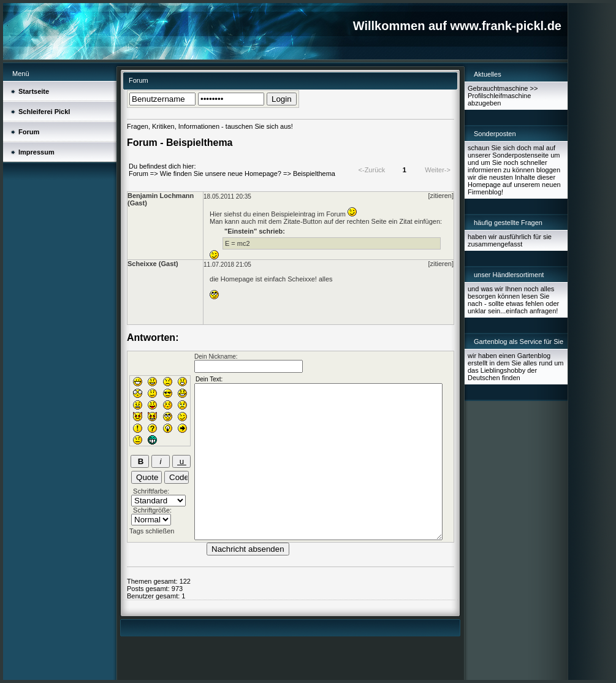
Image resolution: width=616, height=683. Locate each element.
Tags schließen (152, 531)
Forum (139, 174)
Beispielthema (314, 174)
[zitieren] (441, 196)
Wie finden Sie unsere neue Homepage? (221, 174)
